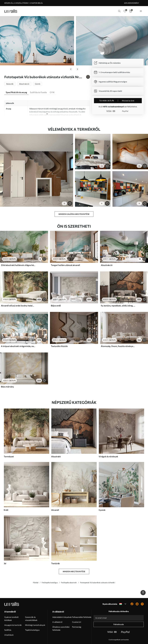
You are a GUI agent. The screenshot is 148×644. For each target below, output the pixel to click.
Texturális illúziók (59, 336)
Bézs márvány (7, 376)
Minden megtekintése (74, 561)
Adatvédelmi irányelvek (62, 607)
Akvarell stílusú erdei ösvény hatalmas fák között (18, 295)
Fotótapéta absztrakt (69, 572)
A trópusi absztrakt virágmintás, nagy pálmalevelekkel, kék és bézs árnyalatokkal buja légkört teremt (18, 336)
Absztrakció (107, 255)
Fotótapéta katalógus (50, 572)
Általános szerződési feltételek (61, 618)
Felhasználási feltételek (82, 607)
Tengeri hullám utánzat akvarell (65, 255)
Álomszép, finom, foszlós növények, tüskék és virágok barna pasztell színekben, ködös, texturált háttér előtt (118, 336)
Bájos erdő (56, 295)
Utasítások (9, 624)
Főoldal (36, 572)
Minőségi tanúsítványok (35, 615)
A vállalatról (57, 612)
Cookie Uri (77, 612)
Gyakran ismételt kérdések (11, 608)
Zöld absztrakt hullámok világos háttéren (18, 255)
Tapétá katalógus (32, 619)
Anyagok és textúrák (13, 615)
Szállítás (8, 619)
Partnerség (77, 616)
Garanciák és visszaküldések (31, 608)
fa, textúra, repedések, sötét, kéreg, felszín (118, 295)
